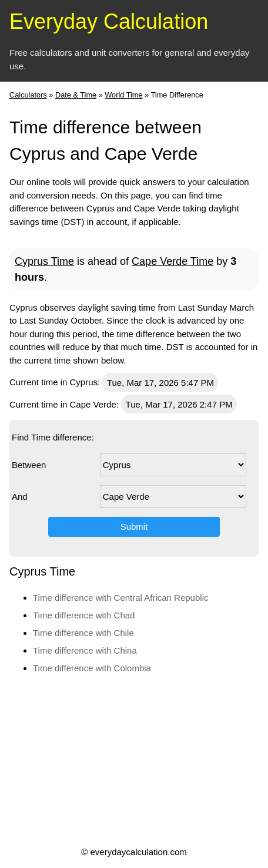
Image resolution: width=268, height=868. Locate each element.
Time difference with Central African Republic (120, 598)
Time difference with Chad (84, 615)
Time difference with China (85, 650)
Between (29, 465)
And (20, 497)
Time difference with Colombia (92, 668)
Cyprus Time (44, 261)
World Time (123, 95)
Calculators (28, 95)
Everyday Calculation (109, 21)
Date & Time (76, 95)
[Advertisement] (133, 759)
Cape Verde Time (172, 261)
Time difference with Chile (83, 633)
